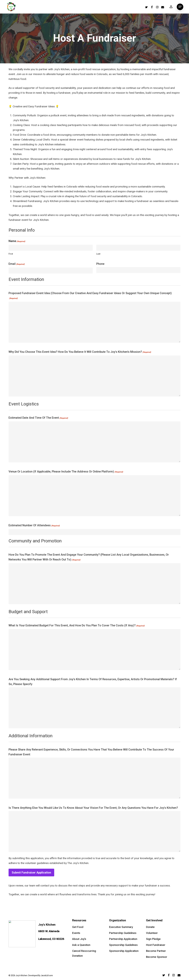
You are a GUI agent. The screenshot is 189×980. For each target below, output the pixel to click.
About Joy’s (79, 939)
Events (76, 933)
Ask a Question (81, 945)
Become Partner (156, 951)
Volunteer (152, 933)
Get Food (78, 927)
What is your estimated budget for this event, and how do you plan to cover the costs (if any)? (77, 626)
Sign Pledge (153, 939)
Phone (100, 264)
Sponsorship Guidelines (123, 945)
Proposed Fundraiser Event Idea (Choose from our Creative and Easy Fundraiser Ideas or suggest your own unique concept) (90, 296)
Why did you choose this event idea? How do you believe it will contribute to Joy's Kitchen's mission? (80, 352)
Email (17, 264)
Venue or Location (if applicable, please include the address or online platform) (66, 472)
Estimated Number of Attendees (34, 526)
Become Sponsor (157, 957)
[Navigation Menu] (180, 7)
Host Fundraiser (156, 945)
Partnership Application (123, 939)
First (11, 254)
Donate (150, 927)
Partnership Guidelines (123, 933)
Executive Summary (121, 927)
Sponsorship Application (124, 951)
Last (98, 254)
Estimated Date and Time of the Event (38, 418)
